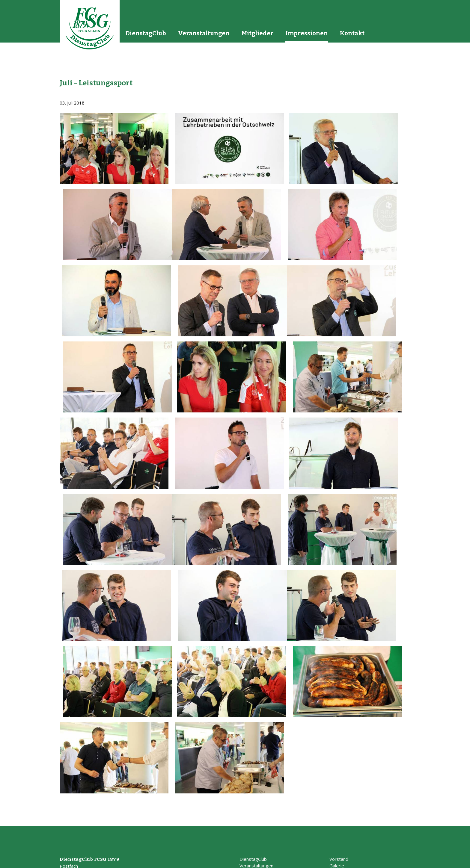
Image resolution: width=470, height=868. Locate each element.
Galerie (337, 799)
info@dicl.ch (71, 819)
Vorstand (339, 793)
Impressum (366, 861)
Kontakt (352, 33)
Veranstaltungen (204, 33)
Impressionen (307, 33)
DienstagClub (146, 33)
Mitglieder (257, 33)
